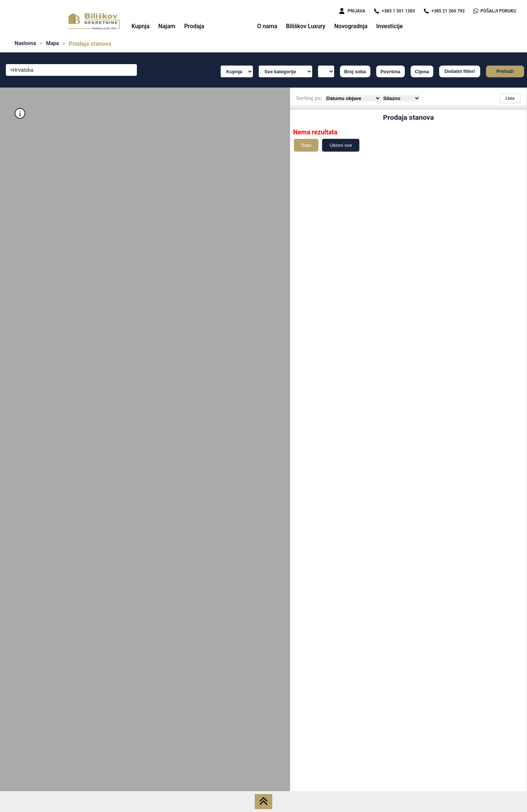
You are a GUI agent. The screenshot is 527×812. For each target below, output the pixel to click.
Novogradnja (351, 26)
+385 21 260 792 (444, 11)
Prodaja (194, 26)
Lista (510, 98)
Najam (167, 26)
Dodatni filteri (460, 71)
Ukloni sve (341, 145)
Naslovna (25, 43)
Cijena (422, 72)
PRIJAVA (352, 11)
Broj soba (355, 72)
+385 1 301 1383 (394, 11)
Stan (306, 145)
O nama (267, 26)
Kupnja (140, 26)
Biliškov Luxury (306, 26)
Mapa (53, 43)
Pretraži (505, 71)
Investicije (390, 26)
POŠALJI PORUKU (495, 11)
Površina (390, 72)
